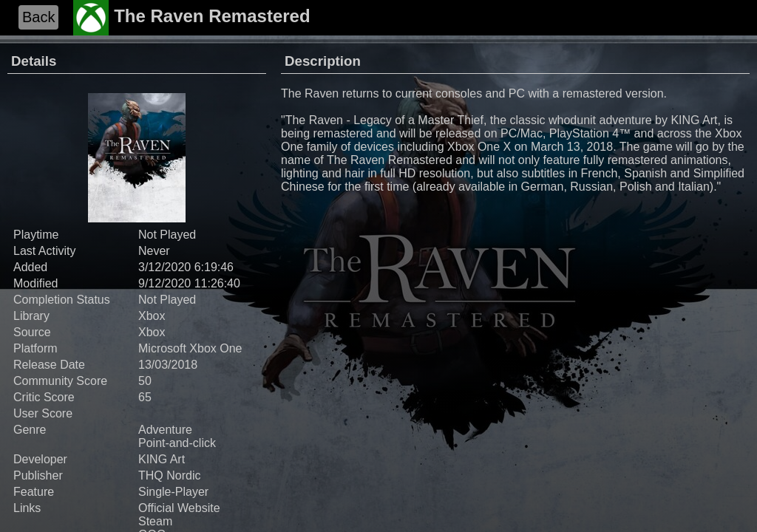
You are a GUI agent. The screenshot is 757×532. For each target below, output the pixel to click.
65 (145, 397)
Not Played (167, 300)
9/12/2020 (164, 283)
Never (154, 251)
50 (145, 381)
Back (38, 17)
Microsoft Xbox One (190, 348)
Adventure (165, 430)
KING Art (162, 459)
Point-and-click (177, 443)
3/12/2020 (164, 267)
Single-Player (173, 492)
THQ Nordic (169, 475)
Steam (155, 521)
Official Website (179, 508)
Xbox (152, 316)
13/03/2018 (168, 365)
